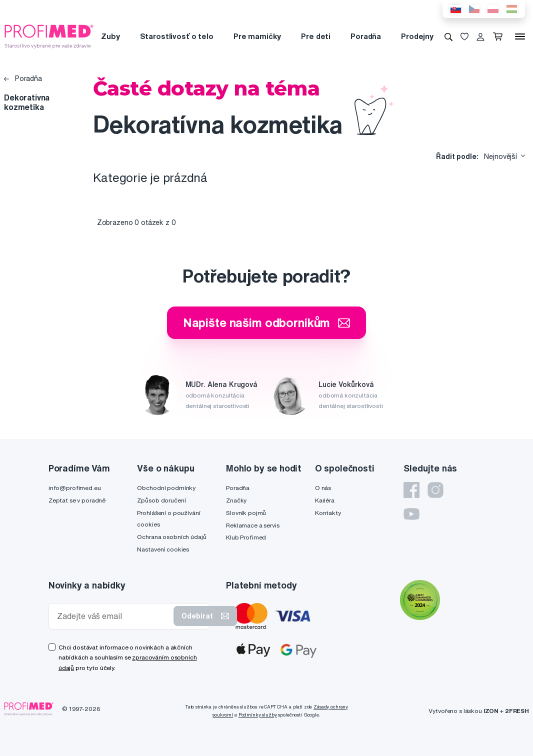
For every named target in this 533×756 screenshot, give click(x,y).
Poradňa (366, 36)
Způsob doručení (161, 500)
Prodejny (417, 36)
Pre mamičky (257, 36)
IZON (491, 711)
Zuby (110, 36)
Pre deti (316, 36)
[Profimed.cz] (49, 36)
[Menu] (520, 36)
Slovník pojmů (246, 513)
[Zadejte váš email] (113, 616)
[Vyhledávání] (448, 36)
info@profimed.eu (75, 488)
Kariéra (325, 500)
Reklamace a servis (252, 525)
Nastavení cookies (163, 549)
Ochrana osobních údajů (171, 537)
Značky (236, 500)
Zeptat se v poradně (77, 500)
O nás (323, 488)
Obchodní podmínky (166, 488)
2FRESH (517, 711)
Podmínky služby (258, 715)
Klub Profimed (246, 537)
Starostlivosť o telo (177, 36)
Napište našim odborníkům (267, 322)
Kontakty (328, 513)
